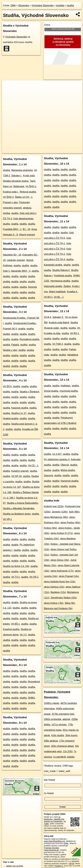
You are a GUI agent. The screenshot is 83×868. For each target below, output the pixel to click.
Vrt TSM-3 (57, 344)
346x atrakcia (51, 741)
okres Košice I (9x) (54, 603)
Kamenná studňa (69, 481)
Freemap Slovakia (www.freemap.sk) (52, 849)
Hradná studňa (11, 418)
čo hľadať (49, 793)
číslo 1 (6, 271)
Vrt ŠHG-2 (8, 197)
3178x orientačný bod (63, 714)
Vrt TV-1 (16, 577)
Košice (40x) (51, 528)
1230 (6, 435)
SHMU (31, 698)
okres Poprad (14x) (69, 576)
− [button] (7, 90)
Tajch (33, 181)
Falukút (15, 345)
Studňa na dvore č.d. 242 (16, 566)
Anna (34, 229)
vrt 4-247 (57, 454)
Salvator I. (17, 176)
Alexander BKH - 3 (21, 271)
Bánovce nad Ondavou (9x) (58, 608)
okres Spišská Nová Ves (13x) (60, 582)
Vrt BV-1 (48, 297)
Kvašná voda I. (11, 192)
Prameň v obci (10, 202)
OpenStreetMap (23, 149)
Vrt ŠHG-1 (31, 186)
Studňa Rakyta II (61, 270)
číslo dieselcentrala (23, 219)
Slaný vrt (7, 186)
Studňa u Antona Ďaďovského (23, 503)
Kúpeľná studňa (11, 629)
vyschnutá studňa (69, 391)
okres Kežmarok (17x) (62, 571)
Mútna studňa (68, 470)
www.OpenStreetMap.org (54, 841)
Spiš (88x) (74, 512)
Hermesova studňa (60, 281)
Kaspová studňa (20, 408)
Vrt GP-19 (16, 476)
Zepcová (48, 475)
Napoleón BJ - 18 (12, 255)
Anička (6, 213)
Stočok (30, 260)
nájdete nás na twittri (14, 866)
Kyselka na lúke (52, 333)
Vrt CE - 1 (33, 466)
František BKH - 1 (12, 229)
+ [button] (7, 85)
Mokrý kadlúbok (57, 292)
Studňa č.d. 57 (19, 413)
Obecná (65, 465)
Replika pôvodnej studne (16, 181)
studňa (70, 5)
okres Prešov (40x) (70, 523)
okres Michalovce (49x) (56, 517)
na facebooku (52, 818)
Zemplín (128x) (60, 512)
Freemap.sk (39, 149)
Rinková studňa (28, 192)
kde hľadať (50, 780)
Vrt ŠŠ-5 (7, 386)
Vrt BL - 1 (59, 297)
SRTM (72, 864)
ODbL (66, 843)
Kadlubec (65, 386)
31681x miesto (52, 703)
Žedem (67, 286)
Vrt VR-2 (34, 577)
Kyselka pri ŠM (30, 429)
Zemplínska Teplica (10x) (64, 598)
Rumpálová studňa (29, 339)
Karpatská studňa (53, 265)
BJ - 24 (26, 229)
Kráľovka (8, 266)
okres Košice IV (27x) (62, 533)
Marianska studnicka (22, 170)
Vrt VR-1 (7, 519)
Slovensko (24, 5)
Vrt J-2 (23, 635)
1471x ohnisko (59, 725)
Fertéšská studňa (63, 276)
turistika (60, 5)
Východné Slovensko (43, 5)
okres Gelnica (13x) (54, 587)
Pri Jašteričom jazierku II (57, 459)
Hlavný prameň (27, 235)
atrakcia (27, 208)
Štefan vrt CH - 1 (24, 197)
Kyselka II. (72, 292)
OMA (13, 5)
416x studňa (58, 735)
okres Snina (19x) (60, 560)
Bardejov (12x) (58, 592)
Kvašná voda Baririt (59, 323)
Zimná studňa (51, 391)
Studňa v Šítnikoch (29, 392)
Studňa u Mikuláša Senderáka (19, 508)
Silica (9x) (70, 603)
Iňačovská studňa (53, 286)
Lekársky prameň (16, 260)
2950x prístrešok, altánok (57, 719)
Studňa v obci (10, 350)
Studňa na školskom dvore (17, 514)
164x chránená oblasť (62, 746)
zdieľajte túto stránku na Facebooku (54, 820)
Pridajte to (59, 866)
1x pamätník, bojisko (64, 757)
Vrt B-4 (48, 317)
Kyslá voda (29, 176)
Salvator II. (58, 317)
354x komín (71, 735)
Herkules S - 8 (10, 235)
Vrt (78, 328)
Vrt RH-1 (74, 333)
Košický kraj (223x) (54, 506)
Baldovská (19, 186)
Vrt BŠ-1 (15, 624)
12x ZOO (68, 751)
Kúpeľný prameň (20, 471)
